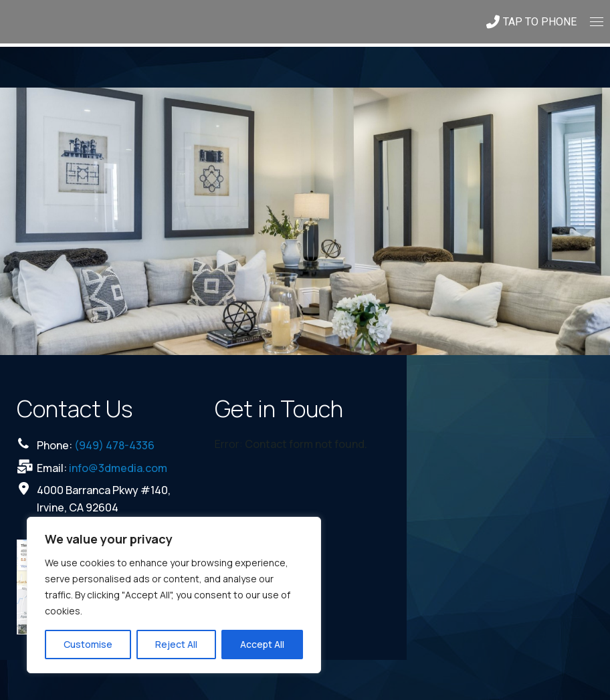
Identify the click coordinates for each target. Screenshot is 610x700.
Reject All (176, 644)
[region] (174, 595)
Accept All (262, 644)
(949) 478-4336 (114, 445)
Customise (88, 644)
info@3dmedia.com (118, 468)
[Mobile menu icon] (597, 22)
